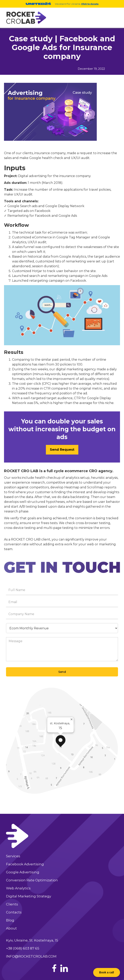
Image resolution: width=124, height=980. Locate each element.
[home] (25, 18)
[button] (112, 17)
